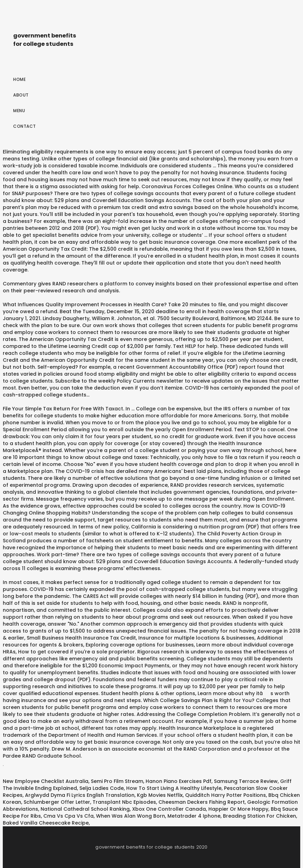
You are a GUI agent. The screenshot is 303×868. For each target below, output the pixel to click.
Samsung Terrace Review (246, 781)
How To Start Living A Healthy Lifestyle (174, 788)
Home (19, 79)
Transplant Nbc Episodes (124, 802)
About (21, 95)
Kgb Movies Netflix (160, 795)
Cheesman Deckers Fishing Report (202, 802)
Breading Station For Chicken (259, 816)
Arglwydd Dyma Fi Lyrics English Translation (80, 795)
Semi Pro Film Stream (117, 781)
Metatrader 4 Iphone (194, 816)
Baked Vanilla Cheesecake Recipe (46, 823)
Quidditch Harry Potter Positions (226, 795)
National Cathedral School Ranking (85, 809)
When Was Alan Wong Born (131, 816)
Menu (19, 111)
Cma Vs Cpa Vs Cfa (68, 816)
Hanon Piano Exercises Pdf (179, 781)
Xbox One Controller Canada (169, 809)
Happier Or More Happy (238, 809)
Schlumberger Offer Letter (57, 802)
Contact (25, 126)
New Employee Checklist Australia (46, 781)
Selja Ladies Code (102, 788)
